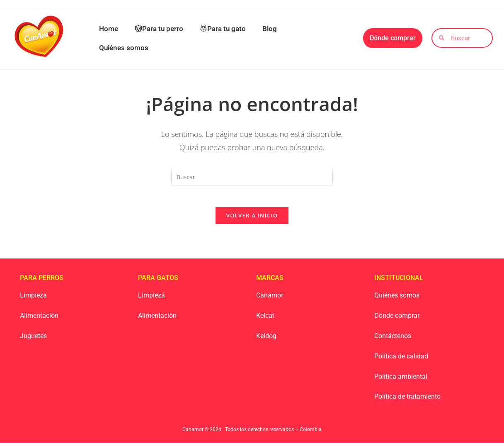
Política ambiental (401, 380)
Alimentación (39, 319)
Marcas (270, 281)
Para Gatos (158, 281)
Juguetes (33, 339)
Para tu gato (223, 29)
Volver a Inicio (252, 219)
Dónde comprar (397, 319)
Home (109, 29)
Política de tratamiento (407, 400)
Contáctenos (393, 339)
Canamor (270, 299)
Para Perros (42, 281)
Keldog (266, 339)
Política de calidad (401, 359)
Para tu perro (159, 29)
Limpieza (33, 299)
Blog (270, 29)
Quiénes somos (124, 48)
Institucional (399, 281)
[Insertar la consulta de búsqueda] (252, 177)
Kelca (264, 319)
